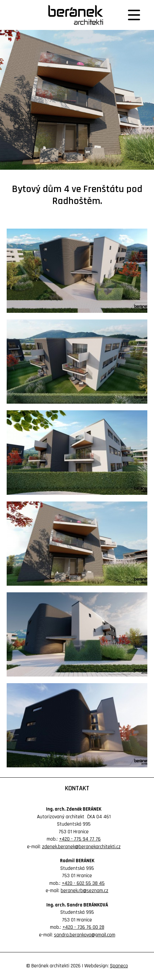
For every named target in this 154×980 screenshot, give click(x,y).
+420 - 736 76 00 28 (83, 927)
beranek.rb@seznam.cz (84, 891)
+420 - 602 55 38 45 (83, 883)
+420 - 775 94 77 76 (80, 839)
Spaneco (119, 966)
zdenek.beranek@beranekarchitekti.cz (81, 847)
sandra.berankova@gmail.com (85, 935)
